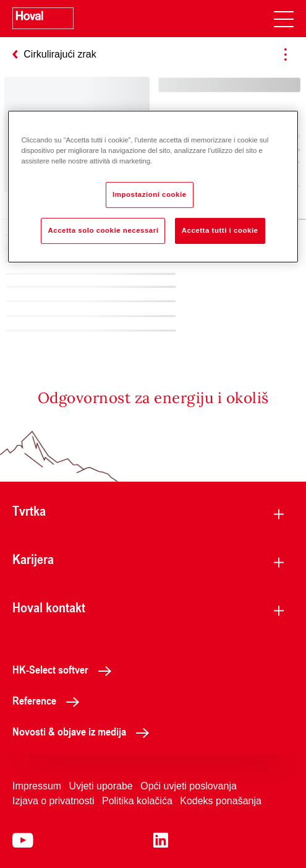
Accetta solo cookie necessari (103, 230)
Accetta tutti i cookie (220, 230)
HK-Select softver (65, 669)
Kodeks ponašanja (221, 801)
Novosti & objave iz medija (84, 731)
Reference (49, 700)
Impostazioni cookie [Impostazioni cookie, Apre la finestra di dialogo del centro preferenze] (150, 194)
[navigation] (284, 19)
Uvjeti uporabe (101, 786)
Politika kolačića (137, 801)
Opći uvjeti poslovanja (189, 786)
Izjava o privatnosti (53, 801)
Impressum (37, 786)
